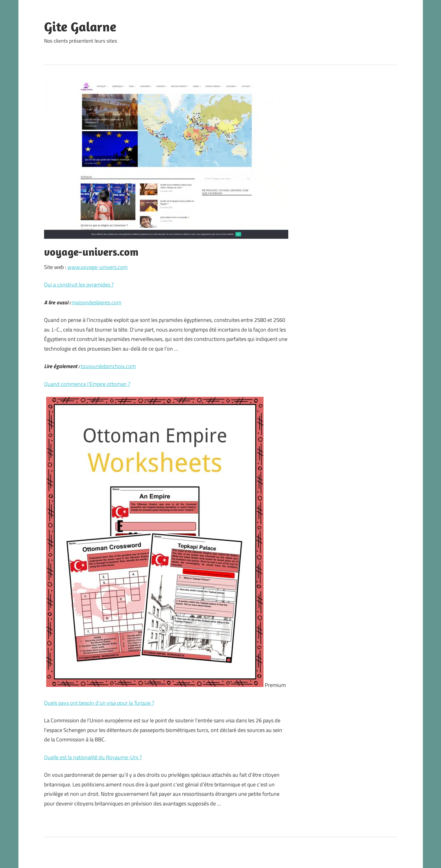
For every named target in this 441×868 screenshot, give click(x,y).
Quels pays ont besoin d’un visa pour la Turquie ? (99, 703)
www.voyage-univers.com (97, 267)
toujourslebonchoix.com (108, 366)
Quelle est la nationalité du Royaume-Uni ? (93, 757)
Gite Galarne (80, 27)
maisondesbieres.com (96, 302)
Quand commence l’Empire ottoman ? (87, 384)
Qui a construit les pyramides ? (79, 285)
